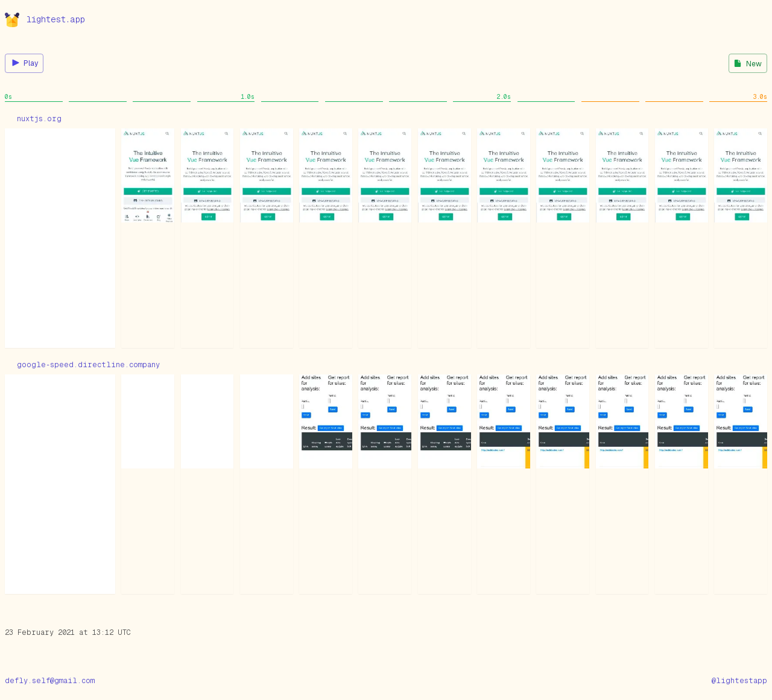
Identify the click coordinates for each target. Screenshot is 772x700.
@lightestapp (739, 681)
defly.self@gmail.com (50, 681)
